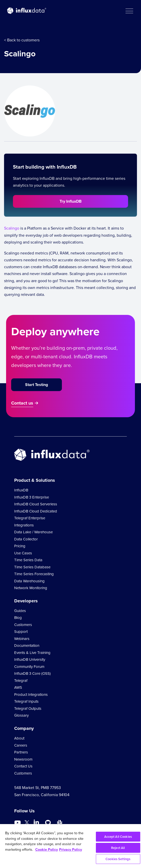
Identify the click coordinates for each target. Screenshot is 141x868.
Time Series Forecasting (34, 574)
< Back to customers (22, 40)
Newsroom (23, 759)
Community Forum (29, 667)
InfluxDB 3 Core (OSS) (32, 673)
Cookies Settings (118, 859)
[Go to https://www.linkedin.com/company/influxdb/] (36, 822)
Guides (20, 611)
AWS (18, 687)
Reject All (118, 848)
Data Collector (26, 539)
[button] (129, 11)
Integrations (24, 525)
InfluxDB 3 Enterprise (32, 497)
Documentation (27, 646)
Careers (21, 745)
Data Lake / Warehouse (33, 532)
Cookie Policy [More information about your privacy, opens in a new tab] (47, 849)
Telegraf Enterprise (30, 518)
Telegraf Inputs (26, 701)
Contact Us (23, 766)
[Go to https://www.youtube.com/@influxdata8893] (18, 823)
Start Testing (37, 385)
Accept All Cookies (118, 837)
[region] (70, 846)
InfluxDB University (30, 660)
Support (21, 632)
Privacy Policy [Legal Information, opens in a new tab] (70, 849)
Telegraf (21, 681)
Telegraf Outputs (28, 709)
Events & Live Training (32, 653)
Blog (18, 618)
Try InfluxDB (71, 201)
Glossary (21, 715)
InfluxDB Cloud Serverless (36, 504)
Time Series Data (28, 560)
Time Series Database (32, 567)
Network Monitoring (31, 588)
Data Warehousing (29, 581)
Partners (21, 752)
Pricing (20, 546)
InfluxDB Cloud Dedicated (36, 511)
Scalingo (12, 228)
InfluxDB (21, 490)
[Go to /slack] (60, 823)
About (19, 738)
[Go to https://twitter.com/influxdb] (27, 823)
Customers (23, 625)
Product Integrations (31, 695)
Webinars (22, 639)
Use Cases (23, 553)
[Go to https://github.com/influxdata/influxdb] (48, 823)
